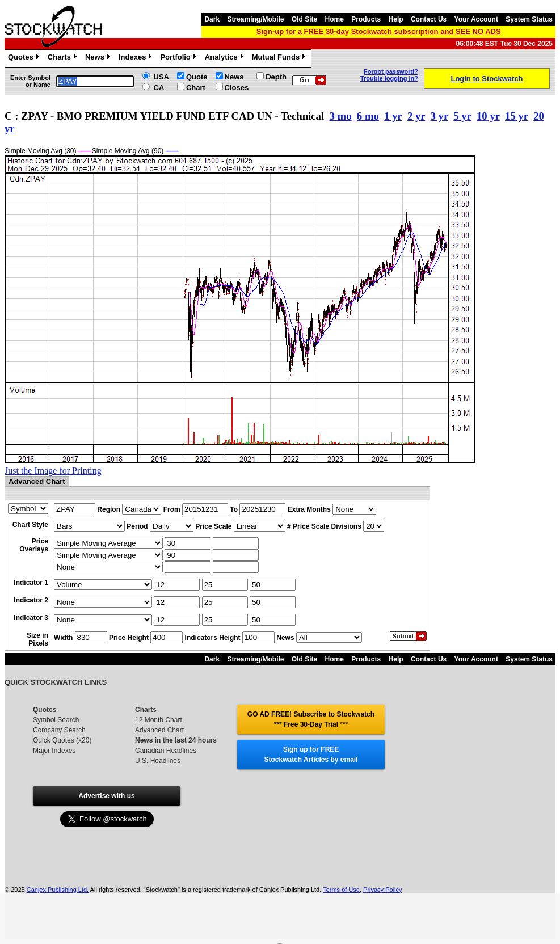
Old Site (304, 19)
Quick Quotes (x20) (62, 740)
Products (366, 19)
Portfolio (179, 58)
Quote (197, 77)
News (99, 58)
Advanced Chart (159, 730)
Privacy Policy (382, 890)
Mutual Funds (280, 58)
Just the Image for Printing (53, 471)
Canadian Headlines (166, 751)
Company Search (59, 730)
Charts (64, 58)
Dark (212, 19)
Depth (276, 77)
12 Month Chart (159, 720)
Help (396, 19)
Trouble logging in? (389, 78)
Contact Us (429, 19)
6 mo (368, 116)
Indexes (136, 58)
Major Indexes (54, 751)
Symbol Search (56, 720)
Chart (196, 88)
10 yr (488, 116)
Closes (237, 88)
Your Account (476, 19)
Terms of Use (341, 890)
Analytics (226, 58)
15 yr (517, 116)
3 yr (439, 116)
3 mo (341, 116)
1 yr (393, 116)
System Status (529, 19)
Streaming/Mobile (255, 19)
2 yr (416, 116)
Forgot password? (391, 71)
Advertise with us (106, 796)
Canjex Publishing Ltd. (58, 890)
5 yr (462, 116)
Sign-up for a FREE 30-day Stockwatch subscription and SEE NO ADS (379, 31)
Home (334, 19)
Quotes (25, 58)
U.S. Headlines (158, 761)
